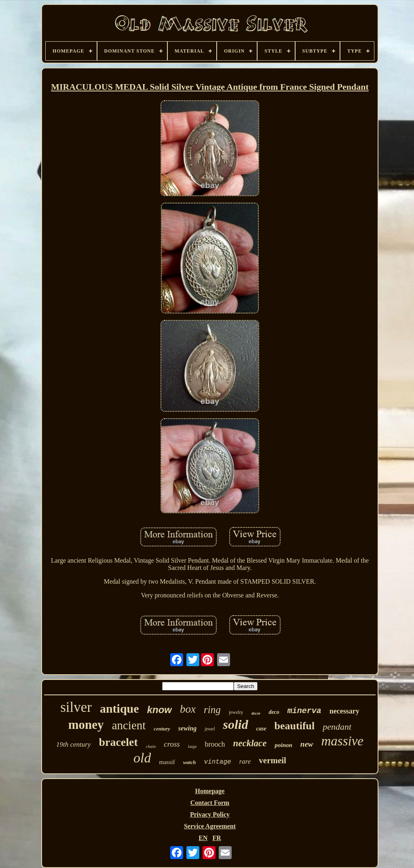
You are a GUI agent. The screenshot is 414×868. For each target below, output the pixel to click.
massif (167, 762)
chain (151, 746)
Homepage (210, 791)
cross (172, 744)
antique (119, 708)
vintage (217, 762)
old (142, 758)
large (192, 746)
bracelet (118, 742)
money (86, 725)
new (307, 744)
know (159, 710)
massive (342, 741)
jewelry (236, 712)
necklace (250, 743)
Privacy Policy (210, 814)
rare (245, 761)
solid (235, 724)
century (162, 729)
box (188, 709)
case (261, 729)
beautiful (295, 726)
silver (76, 707)
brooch (215, 744)
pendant (337, 727)
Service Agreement (210, 826)
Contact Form (210, 803)
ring (212, 710)
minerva (304, 711)
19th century (73, 744)
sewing (187, 728)
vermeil (272, 760)
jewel (210, 729)
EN (203, 838)
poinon (283, 745)
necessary (344, 711)
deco (274, 712)
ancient (129, 725)
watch (190, 762)
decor (256, 713)
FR (217, 838)
